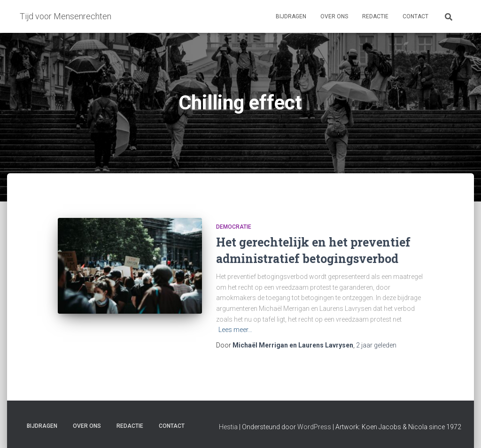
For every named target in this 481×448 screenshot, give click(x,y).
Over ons (334, 16)
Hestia (228, 427)
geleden (376, 345)
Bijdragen (291, 16)
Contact (415, 16)
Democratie (234, 227)
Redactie (375, 16)
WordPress (314, 427)
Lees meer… (235, 330)
